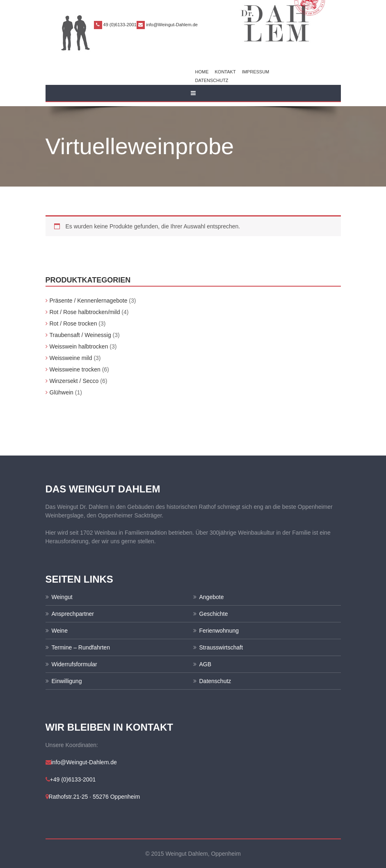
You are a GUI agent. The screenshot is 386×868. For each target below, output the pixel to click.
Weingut (62, 597)
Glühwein (62, 392)
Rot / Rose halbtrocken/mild (85, 312)
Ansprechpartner (73, 614)
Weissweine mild (71, 358)
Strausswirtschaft (221, 647)
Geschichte (214, 614)
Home (202, 72)
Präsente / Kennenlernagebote (89, 301)
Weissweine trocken (75, 369)
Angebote (212, 597)
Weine (60, 631)
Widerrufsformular (74, 664)
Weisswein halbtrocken (79, 346)
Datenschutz (212, 80)
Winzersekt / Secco (74, 381)
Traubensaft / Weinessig (80, 335)
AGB (206, 664)
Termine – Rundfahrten (81, 647)
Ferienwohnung (219, 631)
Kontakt (225, 72)
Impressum (256, 72)
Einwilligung (67, 681)
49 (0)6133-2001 (120, 25)
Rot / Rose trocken (73, 324)
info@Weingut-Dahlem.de (172, 25)
